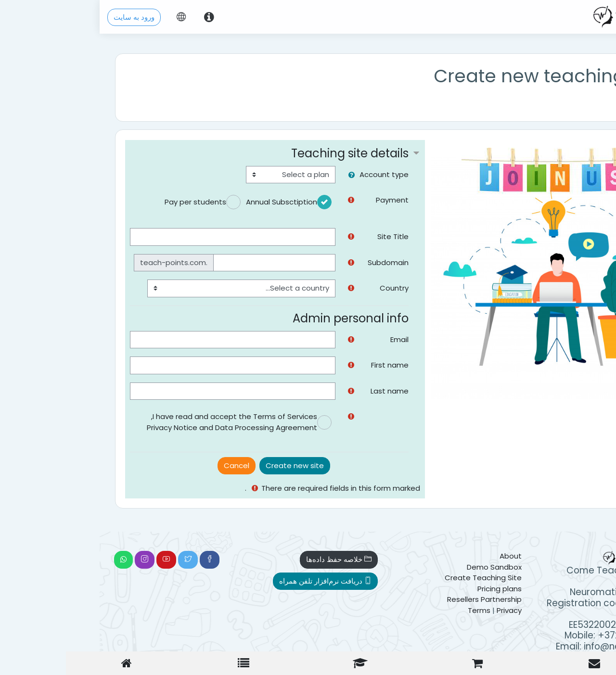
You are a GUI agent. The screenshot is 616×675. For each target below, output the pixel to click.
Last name (290, 391)
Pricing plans (400, 589)
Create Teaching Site (384, 578)
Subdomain (289, 262)
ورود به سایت (34, 17)
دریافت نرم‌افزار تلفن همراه (226, 581)
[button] (250, 175)
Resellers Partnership (385, 599)
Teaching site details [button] (250, 153)
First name (290, 365)
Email (300, 339)
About (411, 556)
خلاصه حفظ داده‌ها (239, 559)
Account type (284, 174)
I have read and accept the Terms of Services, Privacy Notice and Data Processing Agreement (132, 422)
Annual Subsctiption (182, 202)
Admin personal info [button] (251, 318)
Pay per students (96, 202)
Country (295, 288)
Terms (379, 610)
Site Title (293, 236)
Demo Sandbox (395, 567)
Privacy (410, 610)
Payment (293, 200)
